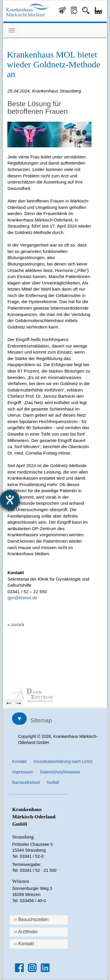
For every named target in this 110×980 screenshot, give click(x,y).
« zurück (16, 624)
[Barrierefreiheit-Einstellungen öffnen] (10, 500)
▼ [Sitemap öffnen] (19, 719)
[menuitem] (55, 695)
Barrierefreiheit (26, 782)
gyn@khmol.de (22, 598)
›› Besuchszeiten (31, 919)
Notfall (53, 782)
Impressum (22, 772)
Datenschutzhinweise (60, 772)
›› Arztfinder (26, 932)
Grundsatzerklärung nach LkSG (63, 761)
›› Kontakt (24, 944)
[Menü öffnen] (12, 30)
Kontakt (19, 761)
